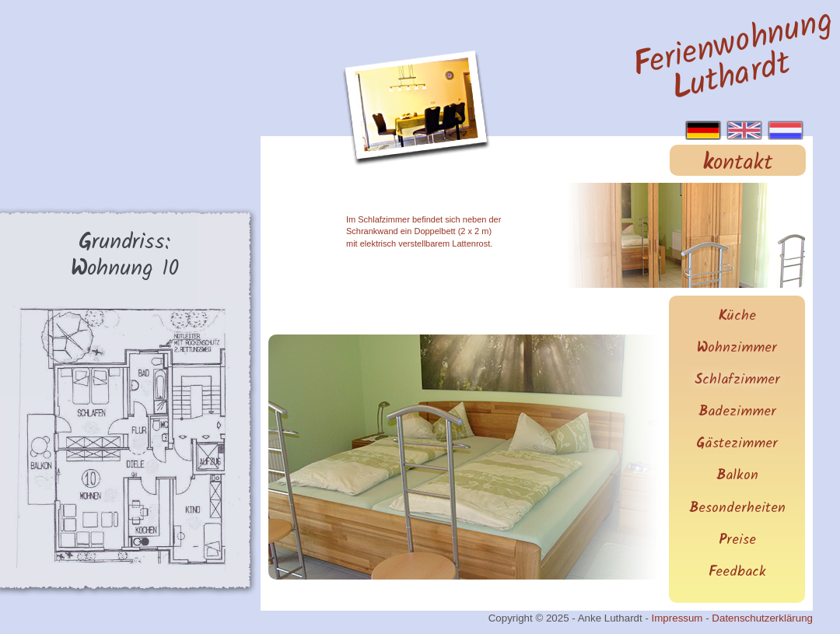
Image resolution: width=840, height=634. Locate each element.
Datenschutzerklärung (762, 618)
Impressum (677, 618)
